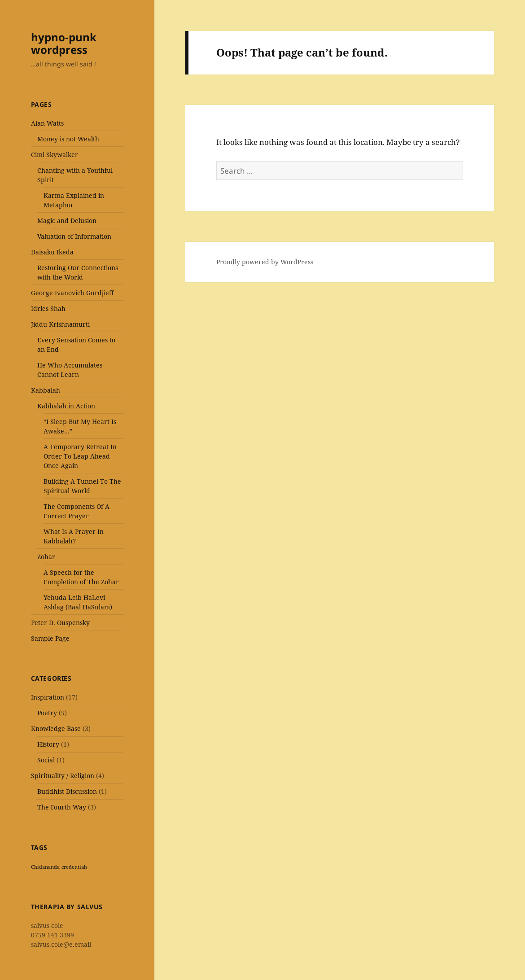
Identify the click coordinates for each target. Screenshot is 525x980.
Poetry (47, 713)
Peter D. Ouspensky (60, 623)
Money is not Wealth (68, 139)
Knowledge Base (56, 728)
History (48, 744)
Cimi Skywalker (55, 155)
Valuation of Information (74, 236)
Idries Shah (48, 308)
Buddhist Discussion (67, 791)
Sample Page (50, 638)
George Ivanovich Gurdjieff (72, 293)
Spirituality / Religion (63, 776)
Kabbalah (46, 390)
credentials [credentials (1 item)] (74, 867)
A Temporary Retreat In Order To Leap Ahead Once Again (80, 456)
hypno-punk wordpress (64, 43)
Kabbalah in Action (66, 406)
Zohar (46, 557)
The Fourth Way (62, 807)
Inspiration (48, 697)
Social (46, 760)
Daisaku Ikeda (52, 252)
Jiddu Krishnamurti (60, 324)
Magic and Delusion (67, 221)
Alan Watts (47, 123)
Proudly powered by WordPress (265, 262)
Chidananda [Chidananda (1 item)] (45, 867)
